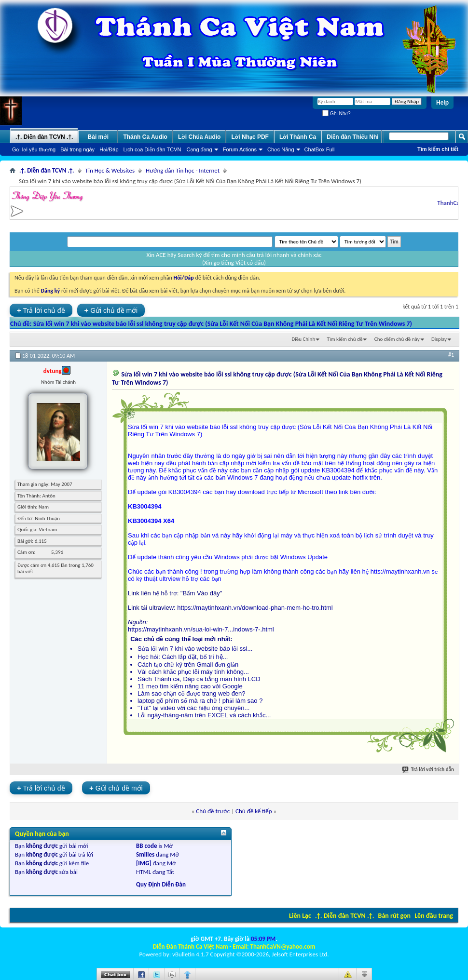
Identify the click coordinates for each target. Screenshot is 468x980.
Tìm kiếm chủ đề (345, 339)
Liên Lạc (300, 916)
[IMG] (144, 863)
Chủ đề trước (213, 811)
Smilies (145, 854)
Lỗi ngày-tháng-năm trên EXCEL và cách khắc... (204, 715)
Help (442, 103)
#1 (451, 355)
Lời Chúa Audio (199, 137)
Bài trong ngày (77, 149)
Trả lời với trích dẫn (428, 770)
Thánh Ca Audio (145, 137)
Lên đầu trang (434, 916)
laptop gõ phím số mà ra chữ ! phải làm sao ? (200, 701)
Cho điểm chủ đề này (397, 339)
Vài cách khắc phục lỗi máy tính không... (193, 672)
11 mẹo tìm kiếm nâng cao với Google (190, 686)
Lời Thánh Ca (298, 137)
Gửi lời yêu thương (34, 149)
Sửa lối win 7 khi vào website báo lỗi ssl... (195, 649)
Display (439, 339)
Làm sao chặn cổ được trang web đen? (192, 693)
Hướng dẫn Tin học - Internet (183, 170)
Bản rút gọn (394, 916)
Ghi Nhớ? (336, 114)
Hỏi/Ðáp (109, 149)
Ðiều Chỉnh (303, 339)
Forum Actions (240, 149)
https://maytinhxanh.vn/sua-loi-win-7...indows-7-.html (201, 629)
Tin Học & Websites (110, 170)
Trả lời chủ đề (41, 310)
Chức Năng (281, 149)
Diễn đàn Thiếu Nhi (352, 137)
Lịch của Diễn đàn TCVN (152, 149)
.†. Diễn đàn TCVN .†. (344, 916)
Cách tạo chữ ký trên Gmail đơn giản (188, 665)
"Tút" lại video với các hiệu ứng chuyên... (193, 708)
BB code (146, 846)
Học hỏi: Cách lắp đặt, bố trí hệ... (183, 657)
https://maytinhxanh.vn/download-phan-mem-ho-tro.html (255, 608)
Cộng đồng (200, 149)
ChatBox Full (320, 149)
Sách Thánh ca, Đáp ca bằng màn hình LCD (199, 679)
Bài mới (98, 137)
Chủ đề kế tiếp (254, 811)
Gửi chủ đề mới (111, 310)
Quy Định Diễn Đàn (161, 884)
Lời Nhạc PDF (250, 137)
